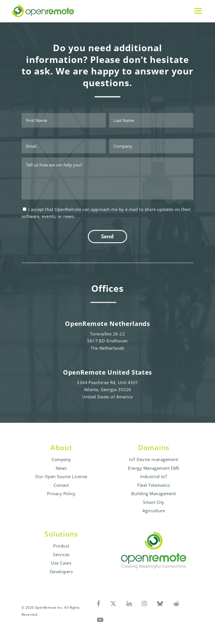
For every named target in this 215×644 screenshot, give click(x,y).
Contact (61, 485)
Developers (61, 572)
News (61, 468)
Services (61, 554)
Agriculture (154, 511)
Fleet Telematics (154, 485)
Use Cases (61, 563)
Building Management (154, 493)
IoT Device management (154, 459)
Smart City (154, 502)
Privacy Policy (61, 493)
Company (61, 459)
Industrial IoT (154, 476)
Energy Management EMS (154, 468)
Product (61, 546)
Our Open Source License (61, 476)
